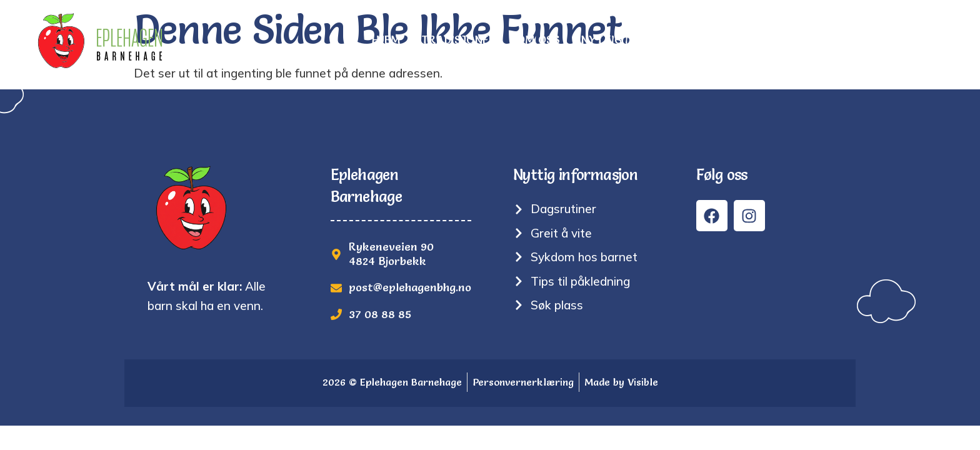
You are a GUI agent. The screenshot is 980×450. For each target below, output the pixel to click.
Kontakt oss (903, 40)
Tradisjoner (459, 40)
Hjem (386, 40)
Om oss (538, 40)
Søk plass (813, 40)
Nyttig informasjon (642, 40)
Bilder (743, 40)
